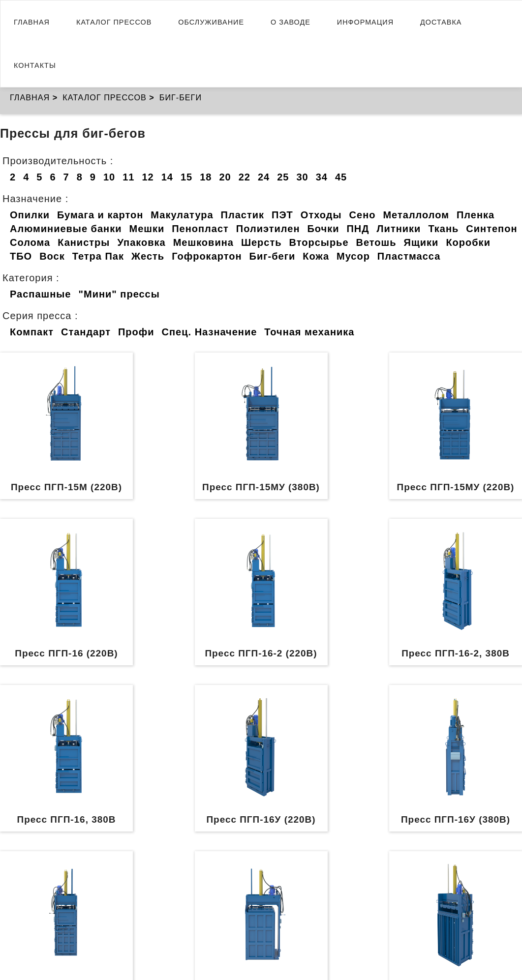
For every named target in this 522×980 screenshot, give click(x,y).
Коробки (468, 242)
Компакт (32, 332)
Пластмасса (409, 256)
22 (245, 177)
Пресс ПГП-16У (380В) (456, 819)
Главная (32, 22)
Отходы (321, 215)
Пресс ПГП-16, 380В (67, 819)
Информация (365, 22)
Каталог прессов (114, 22)
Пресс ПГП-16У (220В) (261, 819)
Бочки (323, 229)
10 (109, 177)
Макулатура (182, 215)
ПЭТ (282, 215)
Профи (136, 332)
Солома (30, 242)
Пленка (476, 215)
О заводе (291, 22)
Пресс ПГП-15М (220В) (66, 487)
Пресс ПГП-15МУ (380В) (261, 487)
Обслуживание (211, 22)
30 (302, 177)
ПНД (358, 229)
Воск (52, 256)
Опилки (30, 215)
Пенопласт (200, 229)
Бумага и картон (100, 215)
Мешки (147, 229)
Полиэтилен (268, 229)
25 (283, 177)
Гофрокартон (207, 256)
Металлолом (416, 215)
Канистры (84, 242)
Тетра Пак (98, 256)
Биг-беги (273, 256)
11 (128, 177)
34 (322, 177)
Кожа (316, 256)
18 (206, 177)
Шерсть (261, 242)
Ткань (443, 229)
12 (148, 177)
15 (186, 177)
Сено (363, 215)
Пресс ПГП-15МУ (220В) (456, 487)
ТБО (21, 256)
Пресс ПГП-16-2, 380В (456, 653)
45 (341, 177)
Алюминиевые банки (66, 229)
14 (167, 177)
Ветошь (376, 242)
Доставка (441, 22)
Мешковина (203, 242)
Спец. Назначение (210, 332)
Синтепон (491, 229)
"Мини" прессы (119, 294)
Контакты (35, 65)
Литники (399, 229)
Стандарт (86, 332)
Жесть (148, 256)
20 (225, 177)
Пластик (243, 215)
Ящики (421, 242)
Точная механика (309, 332)
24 (264, 177)
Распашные (40, 294)
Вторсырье (319, 242)
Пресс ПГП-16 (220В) (66, 653)
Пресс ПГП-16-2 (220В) (261, 653)
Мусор (353, 256)
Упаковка (141, 242)
